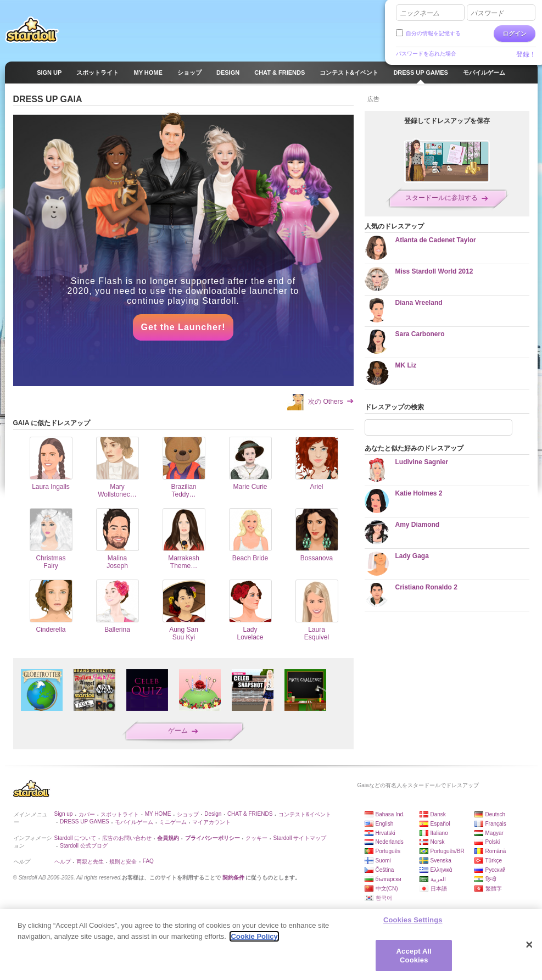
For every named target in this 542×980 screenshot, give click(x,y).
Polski (493, 842)
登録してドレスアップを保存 (447, 121)
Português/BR (448, 851)
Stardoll (32, 30)
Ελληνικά (442, 870)
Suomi (383, 861)
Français (496, 824)
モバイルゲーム (134, 822)
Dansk (438, 814)
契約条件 (233, 878)
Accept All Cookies (414, 960)
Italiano (439, 833)
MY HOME (158, 814)
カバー (87, 814)
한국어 (384, 898)
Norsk (438, 842)
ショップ (188, 814)
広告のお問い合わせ (127, 838)
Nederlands (390, 842)
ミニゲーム (173, 822)
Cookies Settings (413, 924)
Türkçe (494, 861)
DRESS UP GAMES (85, 822)
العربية (438, 879)
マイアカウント (211, 822)
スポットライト (120, 814)
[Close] (529, 949)
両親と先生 (90, 862)
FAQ (148, 861)
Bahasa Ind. (390, 814)
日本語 (439, 889)
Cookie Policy (254, 941)
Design (213, 814)
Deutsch (496, 814)
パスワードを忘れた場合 (426, 54)
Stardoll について (76, 838)
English (385, 824)
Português (388, 851)
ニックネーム (420, 13)
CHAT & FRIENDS (250, 814)
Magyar (494, 833)
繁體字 (494, 889)
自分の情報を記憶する (433, 33)
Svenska (441, 861)
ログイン (515, 34)
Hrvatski (385, 833)
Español (440, 824)
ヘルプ (63, 862)
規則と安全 (123, 862)
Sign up (64, 814)
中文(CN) (387, 889)
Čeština (385, 870)
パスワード (487, 13)
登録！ (526, 54)
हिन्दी (491, 879)
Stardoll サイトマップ (300, 838)
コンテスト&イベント (305, 814)
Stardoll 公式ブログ (84, 846)
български (389, 879)
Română (496, 851)
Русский (496, 870)
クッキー (256, 838)
